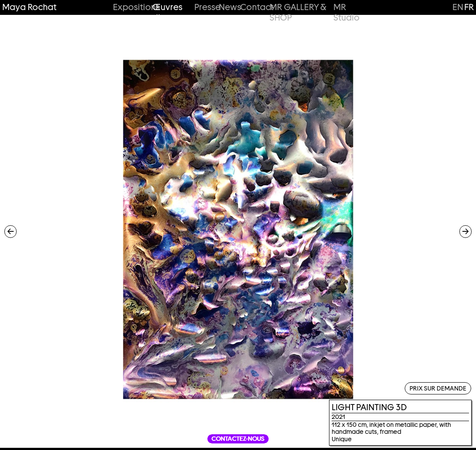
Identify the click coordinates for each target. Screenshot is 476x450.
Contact (252, 7)
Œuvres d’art (167, 12)
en (458, 7)
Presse (204, 7)
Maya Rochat (29, 7)
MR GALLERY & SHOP (298, 12)
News (227, 7)
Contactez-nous (238, 439)
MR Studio (346, 12)
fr (469, 7)
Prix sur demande (438, 388)
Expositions (130, 7)
